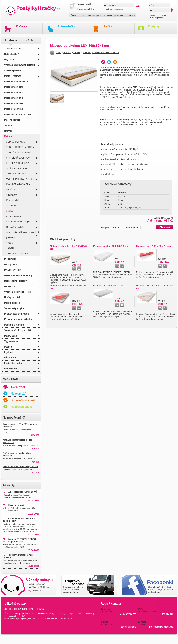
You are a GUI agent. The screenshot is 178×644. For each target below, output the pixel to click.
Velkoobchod (11, 369)
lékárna (40, 609)
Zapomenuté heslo (158, 15)
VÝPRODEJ (10, 358)
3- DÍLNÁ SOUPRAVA (17, 168)
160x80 (10, 211)
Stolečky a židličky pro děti (18, 330)
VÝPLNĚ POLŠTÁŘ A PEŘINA (21, 179)
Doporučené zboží (23, 400)
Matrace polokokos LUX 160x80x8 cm (101, 53)
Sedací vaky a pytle (14, 308)
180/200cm (12, 195)
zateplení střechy (13, 609)
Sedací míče (12, 206)
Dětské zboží (11, 286)
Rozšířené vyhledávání (114, 9)
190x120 (10, 248)
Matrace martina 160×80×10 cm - (111, 246)
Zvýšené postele (13, 70)
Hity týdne (9, 60)
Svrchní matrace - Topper (18, 222)
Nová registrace (157, 18)
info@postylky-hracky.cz (161, 627)
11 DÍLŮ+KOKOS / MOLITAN (20, 147)
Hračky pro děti (12, 297)
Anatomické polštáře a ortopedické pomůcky (23, 235)
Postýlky (154, 26)
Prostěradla (10, 259)
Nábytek (8, 131)
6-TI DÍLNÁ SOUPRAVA (18, 163)
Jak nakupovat (94, 16)
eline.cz (64, 618)
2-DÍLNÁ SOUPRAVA (17, 174)
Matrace (8, 136)
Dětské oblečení (12, 303)
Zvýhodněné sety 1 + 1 (17, 254)
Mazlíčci (8, 347)
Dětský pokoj (11, 336)
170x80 (10, 243)
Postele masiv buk (14, 92)
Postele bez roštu (13, 363)
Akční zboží (18, 387)
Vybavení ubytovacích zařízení (20, 65)
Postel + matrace (13, 76)
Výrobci (30, 41)
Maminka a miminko (14, 325)
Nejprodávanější (22, 407)
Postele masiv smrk (14, 87)
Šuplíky (8, 125)
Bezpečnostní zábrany (16, 281)
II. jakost (9, 352)
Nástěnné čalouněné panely (18, 275)
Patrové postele (12, 120)
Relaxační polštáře (15, 227)
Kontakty (131, 16)
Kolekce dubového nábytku (18, 319)
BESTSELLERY (12, 54)
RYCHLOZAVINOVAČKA (18, 184)
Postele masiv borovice (16, 81)
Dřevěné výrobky (13, 270)
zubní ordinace (29, 609)
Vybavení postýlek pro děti (18, 292)
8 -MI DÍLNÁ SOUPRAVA (18, 158)
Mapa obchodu (75, 614)
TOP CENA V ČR (13, 49)
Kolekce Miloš (13, 200)
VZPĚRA (11, 190)
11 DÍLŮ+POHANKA (16, 142)
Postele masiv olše (14, 103)
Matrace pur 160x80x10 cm (108, 285)
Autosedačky (66, 26)
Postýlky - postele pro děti (17, 114)
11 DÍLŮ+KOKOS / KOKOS (19, 152)
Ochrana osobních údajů (15, 616)
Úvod (73, 16)
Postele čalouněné (14, 109)
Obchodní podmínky (114, 16)
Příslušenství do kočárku (17, 314)
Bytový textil (11, 264)
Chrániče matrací (14, 216)
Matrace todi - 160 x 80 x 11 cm (154, 246)
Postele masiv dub (14, 98)
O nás (82, 16)
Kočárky (22, 26)
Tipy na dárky (11, 341)
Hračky (107, 26)
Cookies (88, 614)
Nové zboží (18, 394)
